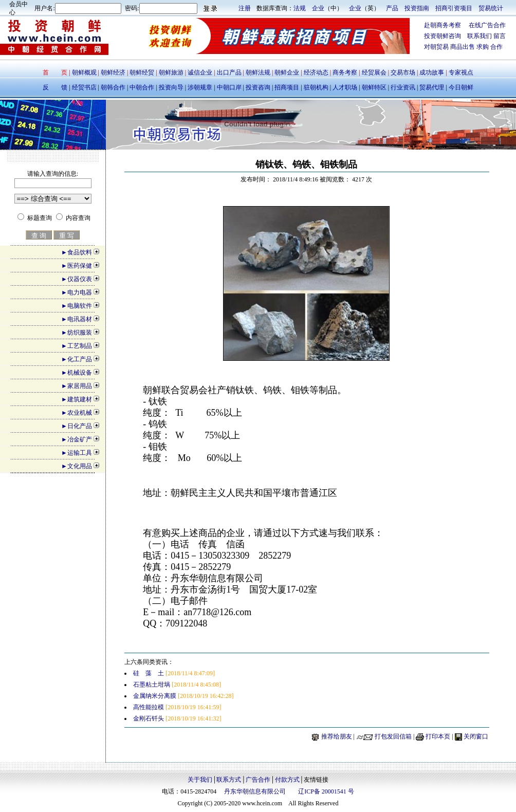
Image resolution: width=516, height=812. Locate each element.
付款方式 (287, 780)
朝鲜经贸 (142, 72)
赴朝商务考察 (443, 25)
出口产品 (229, 72)
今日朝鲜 (460, 87)
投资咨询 (258, 87)
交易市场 (404, 72)
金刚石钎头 (149, 718)
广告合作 (258, 780)
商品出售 (463, 47)
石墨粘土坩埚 (152, 685)
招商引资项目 (454, 8)
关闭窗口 (476, 736)
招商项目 (287, 87)
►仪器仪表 (77, 279)
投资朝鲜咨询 (446, 36)
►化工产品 (77, 359)
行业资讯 (404, 87)
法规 (300, 8)
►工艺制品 (77, 346)
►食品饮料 (77, 252)
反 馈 (55, 87)
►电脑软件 (77, 306)
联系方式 (229, 780)
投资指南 (417, 8)
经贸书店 (84, 87)
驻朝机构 (316, 87)
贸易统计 (491, 8)
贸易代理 (432, 87)
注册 (245, 8)
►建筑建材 (77, 399)
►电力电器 (77, 292)
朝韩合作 (113, 87)
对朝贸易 (437, 47)
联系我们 (480, 36)
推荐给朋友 (337, 736)
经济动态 (316, 72)
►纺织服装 (77, 333)
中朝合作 (142, 87)
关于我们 (200, 780)
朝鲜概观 (85, 72)
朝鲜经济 (114, 72)
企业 (318, 8)
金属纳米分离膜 (155, 696)
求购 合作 (490, 47)
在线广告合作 (483, 25)
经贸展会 (374, 72)
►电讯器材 (77, 319)
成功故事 (432, 72)
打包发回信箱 (393, 736)
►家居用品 (77, 386)
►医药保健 (77, 266)
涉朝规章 (199, 87)
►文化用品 (77, 466)
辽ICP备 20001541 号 (326, 791)
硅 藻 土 (149, 673)
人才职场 (345, 87)
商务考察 (345, 72)
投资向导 (170, 87)
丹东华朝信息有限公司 (255, 791)
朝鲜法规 (258, 72)
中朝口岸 (228, 87)
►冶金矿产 (77, 439)
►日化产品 (77, 426)
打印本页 (438, 736)
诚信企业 (200, 72)
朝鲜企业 (287, 72)
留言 (500, 36)
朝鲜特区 (374, 87)
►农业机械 (77, 413)
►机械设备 (77, 373)
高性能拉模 (149, 707)
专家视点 (460, 72)
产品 (392, 8)
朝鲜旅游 (171, 72)
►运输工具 (77, 453)
